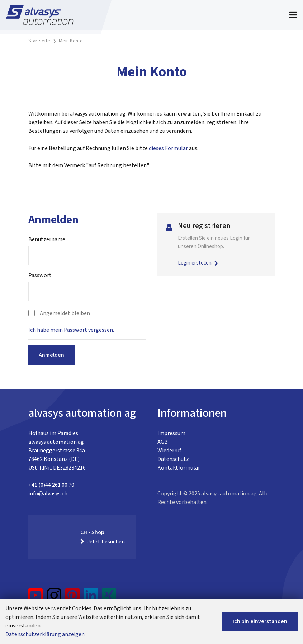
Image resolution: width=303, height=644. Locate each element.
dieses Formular (168, 148)
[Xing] (109, 598)
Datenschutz (173, 459)
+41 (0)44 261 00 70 (51, 485)
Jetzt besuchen (103, 542)
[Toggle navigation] (293, 15)
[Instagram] (54, 598)
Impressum (171, 433)
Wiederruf (169, 451)
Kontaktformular (179, 468)
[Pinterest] (73, 598)
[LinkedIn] (91, 598)
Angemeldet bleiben (65, 313)
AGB (163, 442)
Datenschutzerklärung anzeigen (45, 634)
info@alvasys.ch (48, 494)
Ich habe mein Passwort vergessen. (71, 330)
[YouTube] (36, 598)
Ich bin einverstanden (260, 621)
